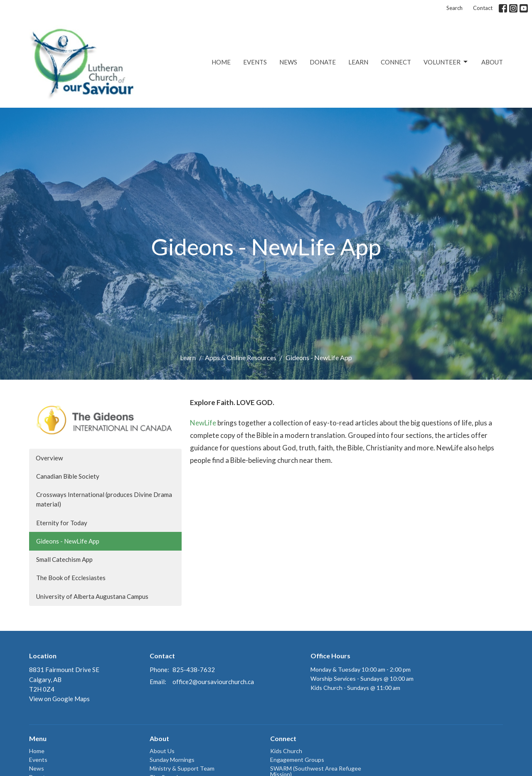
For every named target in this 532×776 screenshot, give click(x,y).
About (492, 62)
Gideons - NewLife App (68, 541)
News (288, 62)
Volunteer (446, 62)
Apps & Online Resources (241, 357)
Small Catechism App (64, 559)
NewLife (203, 423)
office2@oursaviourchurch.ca (213, 682)
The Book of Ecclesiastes (71, 578)
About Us (162, 751)
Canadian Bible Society (68, 476)
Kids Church (286, 751)
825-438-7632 (194, 670)
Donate (323, 62)
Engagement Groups (297, 760)
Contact (483, 8)
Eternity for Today (62, 523)
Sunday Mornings (172, 760)
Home (221, 62)
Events (255, 62)
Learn (358, 62)
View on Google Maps (59, 699)
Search (454, 8)
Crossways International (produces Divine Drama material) (104, 499)
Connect (396, 62)
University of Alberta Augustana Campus (92, 596)
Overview (49, 458)
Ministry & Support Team (182, 768)
